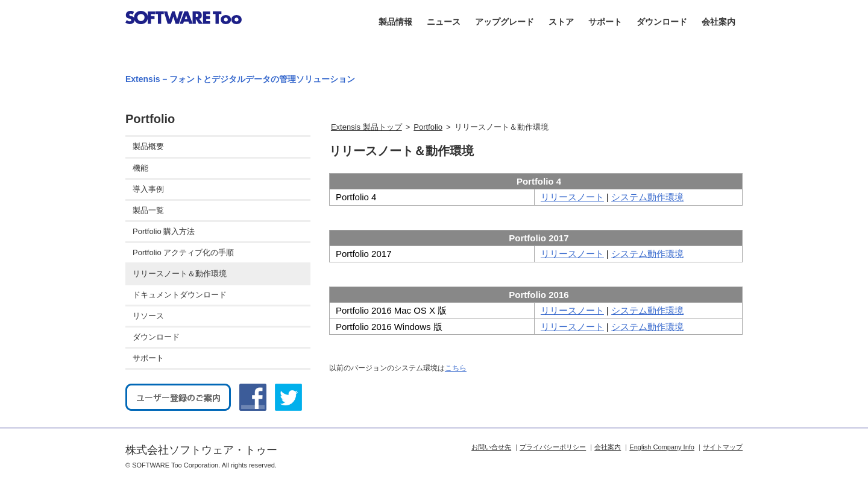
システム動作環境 (647, 197)
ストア (561, 22)
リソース (148, 316)
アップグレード (505, 22)
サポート (605, 22)
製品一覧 (148, 210)
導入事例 (148, 189)
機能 (140, 168)
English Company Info (662, 447)
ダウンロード (662, 22)
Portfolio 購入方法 (164, 231)
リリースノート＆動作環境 (180, 274)
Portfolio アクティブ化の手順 (183, 252)
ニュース (444, 22)
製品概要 (148, 146)
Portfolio (428, 127)
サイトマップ (723, 447)
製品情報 (395, 22)
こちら (456, 368)
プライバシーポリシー (553, 447)
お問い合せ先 (491, 447)
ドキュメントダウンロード (180, 295)
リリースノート (572, 197)
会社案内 (719, 22)
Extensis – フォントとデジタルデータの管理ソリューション (240, 79)
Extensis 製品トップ (366, 127)
